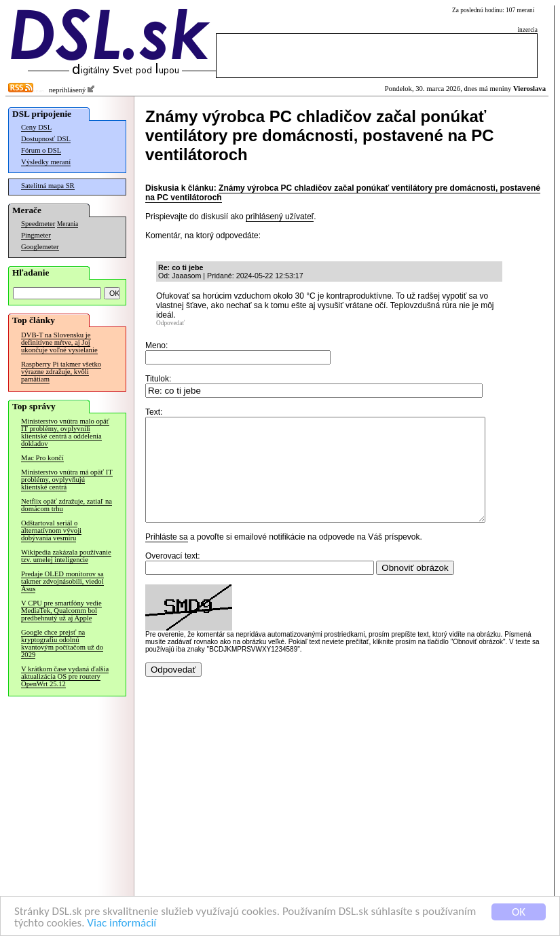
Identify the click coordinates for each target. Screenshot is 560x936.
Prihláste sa (167, 557)
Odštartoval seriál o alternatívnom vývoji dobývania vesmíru (51, 530)
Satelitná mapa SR (48, 186)
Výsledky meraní (46, 162)
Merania (68, 224)
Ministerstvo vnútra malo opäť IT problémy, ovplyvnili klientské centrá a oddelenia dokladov (65, 432)
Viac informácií (122, 923)
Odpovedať (170, 323)
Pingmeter (36, 235)
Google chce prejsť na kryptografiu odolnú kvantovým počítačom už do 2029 (62, 643)
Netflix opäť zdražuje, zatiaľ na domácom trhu (67, 505)
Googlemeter (40, 247)
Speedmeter (38, 224)
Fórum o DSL (41, 150)
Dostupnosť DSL (46, 139)
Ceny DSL (36, 127)
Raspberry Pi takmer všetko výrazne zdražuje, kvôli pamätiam (61, 372)
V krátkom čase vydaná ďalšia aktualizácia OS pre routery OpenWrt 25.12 (65, 676)
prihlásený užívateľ (280, 217)
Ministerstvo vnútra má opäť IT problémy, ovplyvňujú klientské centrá (67, 480)
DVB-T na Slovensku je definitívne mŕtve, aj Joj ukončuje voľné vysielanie (59, 342)
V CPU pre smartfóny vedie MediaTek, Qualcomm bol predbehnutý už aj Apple (61, 611)
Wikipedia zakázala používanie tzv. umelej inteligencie (66, 556)
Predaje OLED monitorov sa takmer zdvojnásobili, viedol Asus (62, 581)
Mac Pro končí (42, 458)
